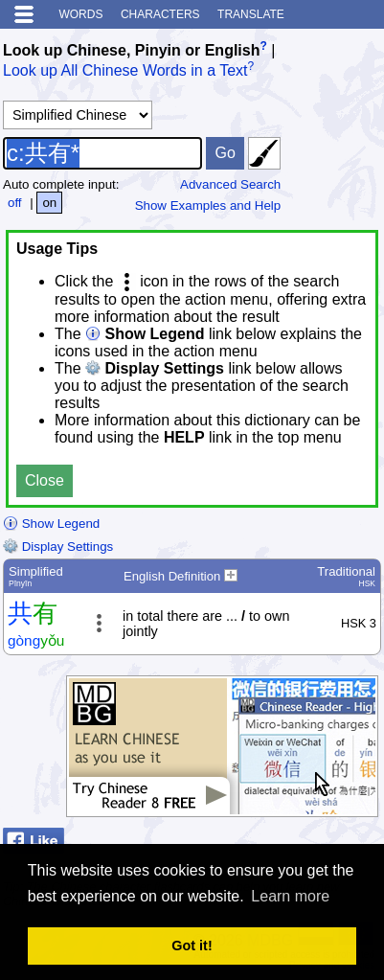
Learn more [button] (290, 896)
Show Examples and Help (208, 205)
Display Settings (58, 547)
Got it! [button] (192, 946)
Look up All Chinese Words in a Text (125, 71)
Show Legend (51, 524)
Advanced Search (230, 184)
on (49, 203)
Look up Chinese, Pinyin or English (131, 50)
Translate (251, 14)
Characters (160, 14)
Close (45, 480)
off (15, 203)
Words (80, 14)
